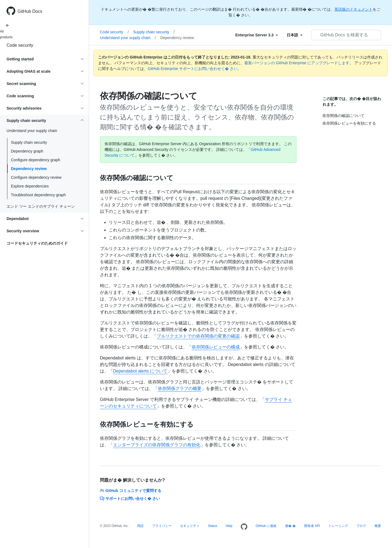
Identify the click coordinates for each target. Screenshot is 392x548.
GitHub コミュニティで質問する (131, 491)
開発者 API (312, 526)
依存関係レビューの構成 (216, 347)
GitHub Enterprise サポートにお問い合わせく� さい (193, 69)
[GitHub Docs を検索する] (346, 35)
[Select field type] (257, 35)
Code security (20, 45)
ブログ (361, 526)
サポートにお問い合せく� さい (130, 499)
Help (229, 526)
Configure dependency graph (36, 160)
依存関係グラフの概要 (180, 389)
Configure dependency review (36, 177)
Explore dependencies (30, 186)
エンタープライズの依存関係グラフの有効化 (157, 445)
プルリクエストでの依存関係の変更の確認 (198, 336)
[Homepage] (244, 527)
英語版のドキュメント (354, 9)
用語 (140, 526)
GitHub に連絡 (266, 526)
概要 (378, 526)
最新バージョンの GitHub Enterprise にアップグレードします (297, 63)
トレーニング (338, 526)
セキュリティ (190, 526)
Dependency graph (27, 151)
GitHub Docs (30, 11)
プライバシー (162, 526)
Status (213, 526)
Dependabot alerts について (140, 371)
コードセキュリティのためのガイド (37, 243)
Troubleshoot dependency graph (38, 195)
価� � (290, 526)
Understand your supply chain (128, 38)
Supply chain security (29, 142)
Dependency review (29, 169)
